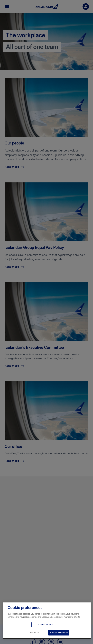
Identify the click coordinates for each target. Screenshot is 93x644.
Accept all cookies (59, 633)
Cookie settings (46, 625)
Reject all (35, 633)
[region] (47, 620)
